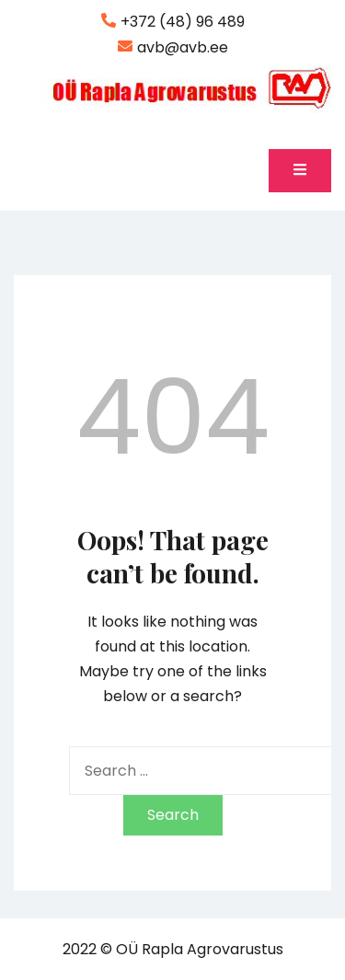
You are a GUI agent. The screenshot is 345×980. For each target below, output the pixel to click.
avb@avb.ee (173, 48)
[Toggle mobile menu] (300, 171)
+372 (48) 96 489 (173, 22)
